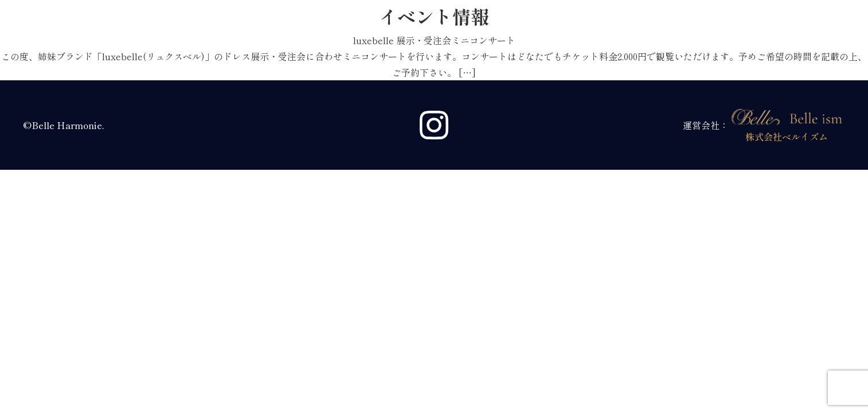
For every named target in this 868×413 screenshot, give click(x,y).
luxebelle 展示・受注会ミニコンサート (434, 40)
